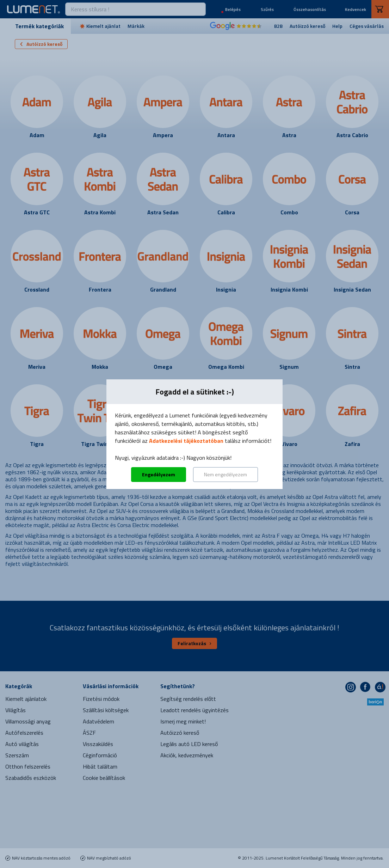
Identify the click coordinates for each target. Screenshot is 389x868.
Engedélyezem (159, 474)
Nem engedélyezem (226, 474)
